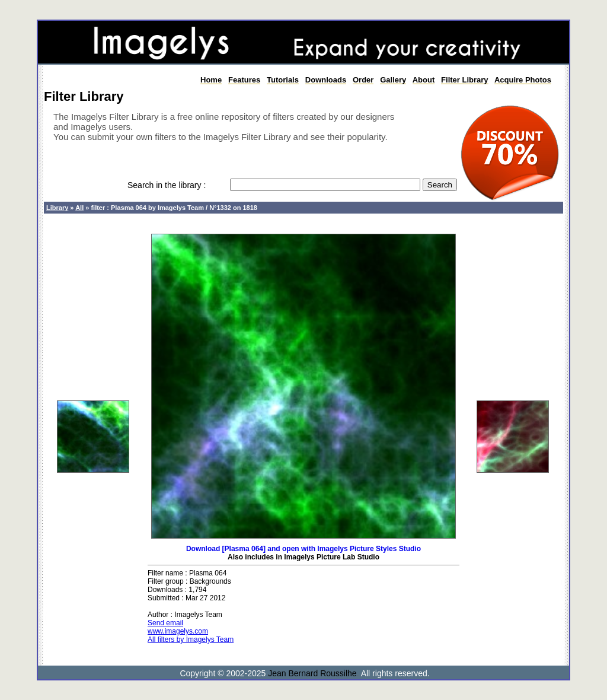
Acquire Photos (523, 80)
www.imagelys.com (178, 631)
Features (244, 80)
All (79, 208)
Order (363, 80)
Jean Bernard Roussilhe (312, 673)
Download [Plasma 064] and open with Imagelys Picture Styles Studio (303, 549)
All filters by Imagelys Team (191, 639)
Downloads (326, 80)
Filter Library (464, 80)
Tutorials (283, 80)
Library (57, 208)
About (424, 80)
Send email (165, 623)
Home (211, 80)
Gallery (393, 80)
